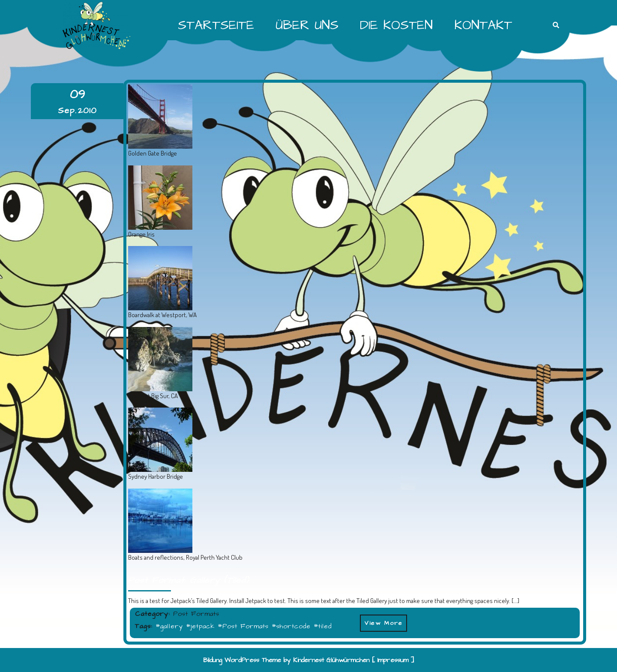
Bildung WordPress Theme (242, 660)
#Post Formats (243, 626)
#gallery (169, 626)
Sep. (67, 111)
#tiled (323, 626)
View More (381, 621)
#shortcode (291, 626)
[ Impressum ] (393, 660)
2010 (87, 111)
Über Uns (307, 25)
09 (77, 94)
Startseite (216, 25)
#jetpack (200, 626)
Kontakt (483, 25)
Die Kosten (396, 25)
